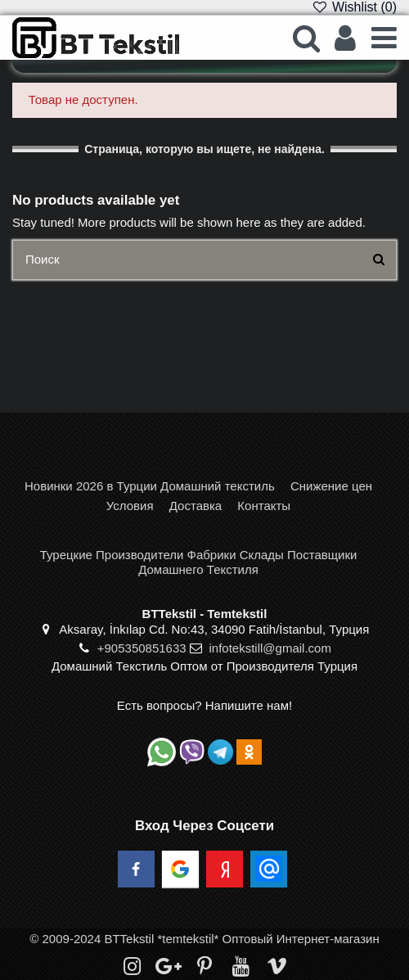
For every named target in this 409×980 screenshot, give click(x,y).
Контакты (264, 506)
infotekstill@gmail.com (270, 648)
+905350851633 (142, 648)
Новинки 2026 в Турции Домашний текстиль (150, 486)
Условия (130, 506)
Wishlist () (354, 7)
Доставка (196, 506)
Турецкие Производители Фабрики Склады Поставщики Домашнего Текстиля (199, 562)
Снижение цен (331, 486)
